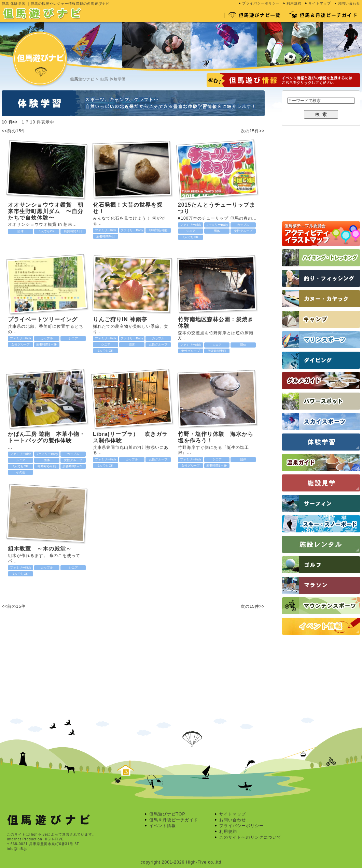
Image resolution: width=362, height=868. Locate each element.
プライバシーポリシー (261, 3)
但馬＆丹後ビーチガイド (174, 820)
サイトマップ (320, 3)
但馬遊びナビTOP (167, 814)
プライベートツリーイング (43, 319)
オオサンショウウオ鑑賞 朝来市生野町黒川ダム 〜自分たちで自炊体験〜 (46, 211)
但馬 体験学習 (113, 79)
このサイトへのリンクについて (250, 837)
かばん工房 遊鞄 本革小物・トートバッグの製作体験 (46, 437)
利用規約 (294, 3)
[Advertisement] (66, 678)
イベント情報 (163, 826)
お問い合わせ (349, 3)
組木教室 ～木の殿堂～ (40, 549)
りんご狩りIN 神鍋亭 (120, 319)
